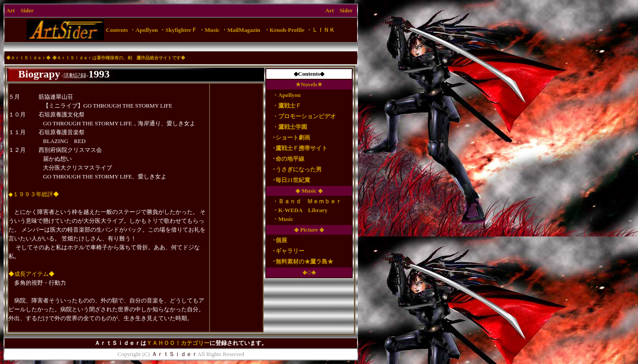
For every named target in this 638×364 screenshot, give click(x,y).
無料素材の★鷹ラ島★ (304, 261)
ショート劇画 (293, 137)
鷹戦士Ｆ (290, 106)
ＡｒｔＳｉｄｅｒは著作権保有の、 (92, 58)
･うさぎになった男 (294, 169)
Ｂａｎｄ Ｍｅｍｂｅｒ (310, 201)
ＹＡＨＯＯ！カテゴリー (178, 343)
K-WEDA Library (303, 210)
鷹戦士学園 (293, 127)
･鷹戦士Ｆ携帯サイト (297, 148)
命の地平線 (290, 159)
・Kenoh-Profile (284, 30)
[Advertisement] (181, 47)
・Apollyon (287, 95)
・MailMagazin (241, 30)
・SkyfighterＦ (178, 30)
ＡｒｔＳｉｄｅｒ (28, 58)
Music (286, 219)
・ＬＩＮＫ (321, 30)
